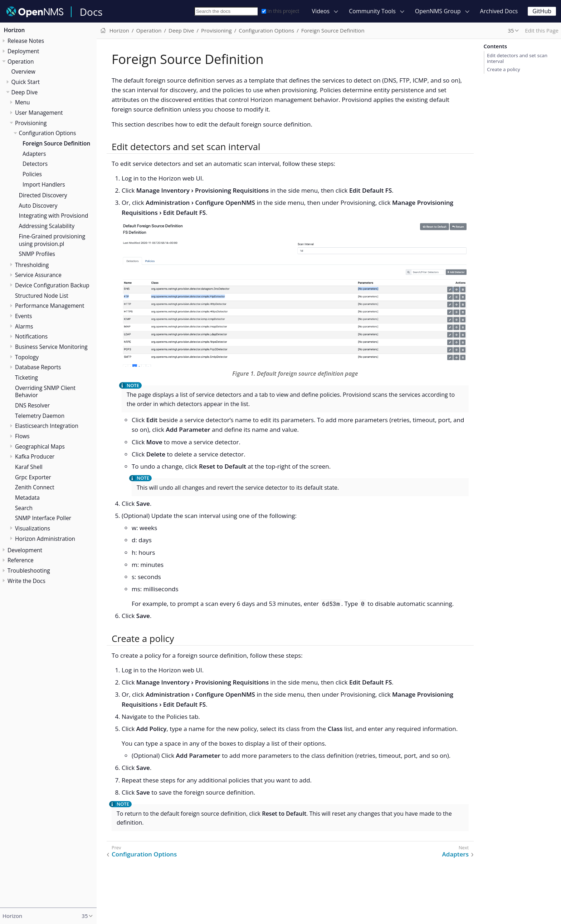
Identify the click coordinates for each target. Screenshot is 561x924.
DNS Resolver (32, 405)
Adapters (34, 154)
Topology (27, 357)
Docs (91, 12)
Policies (32, 174)
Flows (22, 436)
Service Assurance (38, 275)
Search (24, 508)
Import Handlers (44, 184)
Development (25, 550)
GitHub (542, 11)
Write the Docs (26, 581)
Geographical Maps (40, 446)
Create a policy (503, 69)
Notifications (31, 336)
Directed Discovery (43, 195)
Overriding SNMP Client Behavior (45, 392)
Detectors (35, 164)
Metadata (27, 498)
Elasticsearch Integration (47, 426)
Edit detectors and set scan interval (517, 58)
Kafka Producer (35, 456)
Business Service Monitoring (51, 347)
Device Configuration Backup (52, 285)
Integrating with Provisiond (54, 216)
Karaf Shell (29, 467)
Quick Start (26, 82)
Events (23, 316)
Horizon (14, 30)
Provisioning (31, 123)
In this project (280, 11)
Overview (23, 71)
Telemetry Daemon (40, 416)
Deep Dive (25, 92)
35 (511, 30)
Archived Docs (499, 11)
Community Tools (372, 11)
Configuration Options (48, 133)
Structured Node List (42, 296)
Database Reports (38, 367)
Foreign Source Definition (56, 143)
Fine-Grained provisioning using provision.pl (52, 240)
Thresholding (32, 265)
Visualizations (33, 528)
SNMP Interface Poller (43, 518)
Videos (321, 11)
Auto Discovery (38, 206)
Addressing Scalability (47, 226)
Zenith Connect (35, 487)
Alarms (24, 326)
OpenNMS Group (438, 11)
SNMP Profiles (37, 254)
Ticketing (26, 377)
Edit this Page (542, 30)
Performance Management (50, 306)
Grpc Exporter (33, 477)
